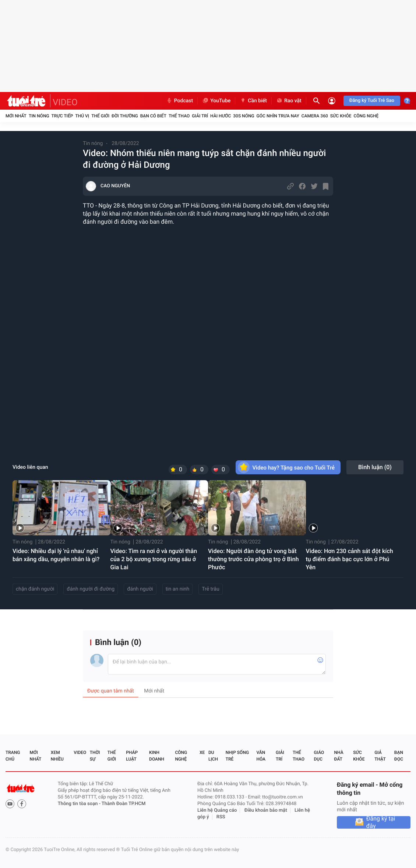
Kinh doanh (157, 756)
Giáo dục (319, 756)
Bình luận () (375, 467)
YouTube (216, 101)
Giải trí (200, 116)
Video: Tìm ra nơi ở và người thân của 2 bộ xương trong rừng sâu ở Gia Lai (154, 559)
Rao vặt (289, 101)
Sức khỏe (341, 116)
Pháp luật (132, 756)
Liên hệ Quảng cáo (217, 810)
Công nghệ (366, 116)
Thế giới (100, 116)
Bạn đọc (399, 756)
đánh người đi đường (91, 589)
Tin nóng (39, 116)
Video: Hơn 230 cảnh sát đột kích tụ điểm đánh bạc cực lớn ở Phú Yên (350, 559)
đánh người (140, 589)
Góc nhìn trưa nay (278, 116)
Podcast (180, 101)
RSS (221, 817)
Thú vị (82, 116)
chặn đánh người (35, 589)
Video (80, 752)
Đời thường (125, 116)
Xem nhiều (57, 756)
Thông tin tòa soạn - (80, 804)
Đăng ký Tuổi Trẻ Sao (372, 101)
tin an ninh (178, 589)
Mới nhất (16, 116)
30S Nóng (244, 116)
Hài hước (221, 116)
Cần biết (253, 101)
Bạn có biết (153, 116)
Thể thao (179, 116)
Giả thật (380, 756)
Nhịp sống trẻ (237, 756)
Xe (202, 752)
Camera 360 (315, 116)
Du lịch (213, 756)
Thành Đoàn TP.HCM (124, 804)
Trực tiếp (62, 116)
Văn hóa (261, 756)
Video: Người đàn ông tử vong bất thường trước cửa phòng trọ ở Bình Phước (253, 559)
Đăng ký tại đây (381, 822)
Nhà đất (339, 756)
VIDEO (65, 102)
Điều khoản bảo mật (266, 810)
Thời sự (95, 756)
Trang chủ (13, 756)
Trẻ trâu (211, 589)
